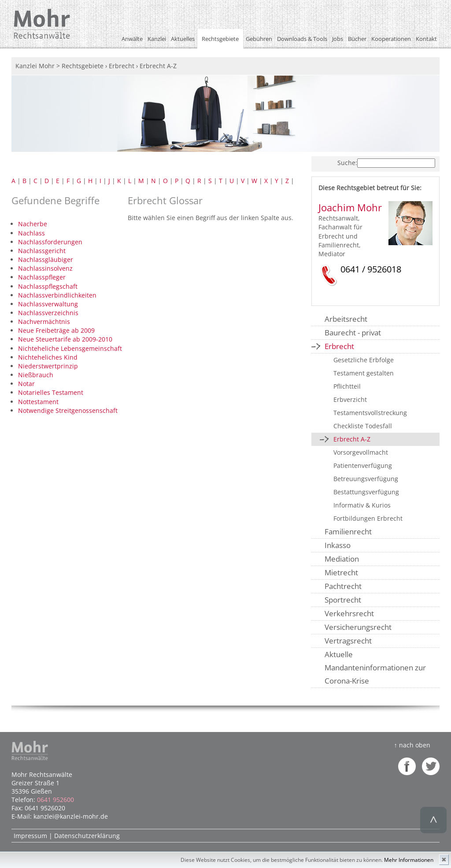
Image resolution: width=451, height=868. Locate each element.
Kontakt (426, 39)
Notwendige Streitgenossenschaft (68, 410)
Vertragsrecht (348, 641)
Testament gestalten (364, 373)
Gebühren (259, 39)
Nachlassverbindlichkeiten (57, 295)
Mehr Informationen (409, 860)
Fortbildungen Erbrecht (368, 518)
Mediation (342, 559)
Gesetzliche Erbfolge (364, 360)
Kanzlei (157, 39)
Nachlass (31, 233)
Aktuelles (183, 39)
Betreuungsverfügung (366, 479)
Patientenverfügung (363, 465)
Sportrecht (343, 600)
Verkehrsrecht (349, 613)
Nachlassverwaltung (48, 304)
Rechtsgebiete (220, 39)
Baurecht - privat (353, 333)
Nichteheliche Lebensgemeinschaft (70, 348)
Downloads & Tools (302, 39)
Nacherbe (33, 224)
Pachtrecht (343, 586)
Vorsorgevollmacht (361, 452)
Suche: (347, 163)
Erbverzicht (350, 399)
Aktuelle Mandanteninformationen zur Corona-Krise (375, 668)
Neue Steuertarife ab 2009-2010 (65, 339)
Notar (26, 384)
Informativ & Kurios (362, 505)
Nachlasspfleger (42, 277)
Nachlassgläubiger (46, 259)
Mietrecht (341, 572)
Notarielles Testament (51, 392)
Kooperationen (391, 39)
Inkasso (338, 545)
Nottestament (38, 402)
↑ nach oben (412, 745)
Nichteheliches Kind (48, 357)
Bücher (357, 39)
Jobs (338, 39)
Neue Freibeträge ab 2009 (56, 330)
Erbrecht (339, 346)
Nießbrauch (36, 375)
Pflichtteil (347, 386)
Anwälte (132, 39)
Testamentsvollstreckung (370, 413)
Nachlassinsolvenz (45, 268)
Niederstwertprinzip (48, 366)
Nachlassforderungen (50, 242)
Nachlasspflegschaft (48, 286)
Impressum (30, 836)
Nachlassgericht (42, 251)
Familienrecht (348, 531)
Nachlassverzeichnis (48, 313)
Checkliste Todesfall (363, 426)
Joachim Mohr (350, 208)
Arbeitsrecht (346, 319)
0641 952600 (55, 800)
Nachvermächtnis (44, 322)
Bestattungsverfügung (366, 492)
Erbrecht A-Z (352, 439)
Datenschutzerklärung (87, 836)
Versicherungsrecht (358, 627)
